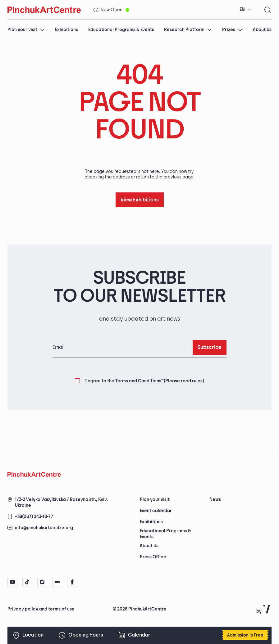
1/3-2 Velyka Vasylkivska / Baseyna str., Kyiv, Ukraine (61, 502)
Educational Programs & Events (121, 30)
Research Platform (188, 30)
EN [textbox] (242, 9)
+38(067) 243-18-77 (34, 517)
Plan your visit (26, 30)
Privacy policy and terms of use (41, 609)
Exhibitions (66, 30)
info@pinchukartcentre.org (44, 528)
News (215, 500)
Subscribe (210, 347)
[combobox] (246, 10)
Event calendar (156, 511)
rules (197, 381)
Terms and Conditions (138, 381)
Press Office (153, 557)
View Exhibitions (140, 200)
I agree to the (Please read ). (145, 381)
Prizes (232, 30)
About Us (262, 30)
